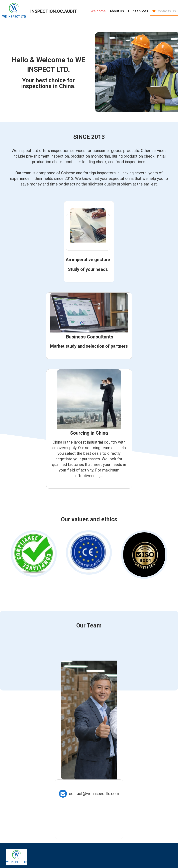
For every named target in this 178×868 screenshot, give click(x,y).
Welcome (98, 11)
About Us (117, 11)
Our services (138, 11)
